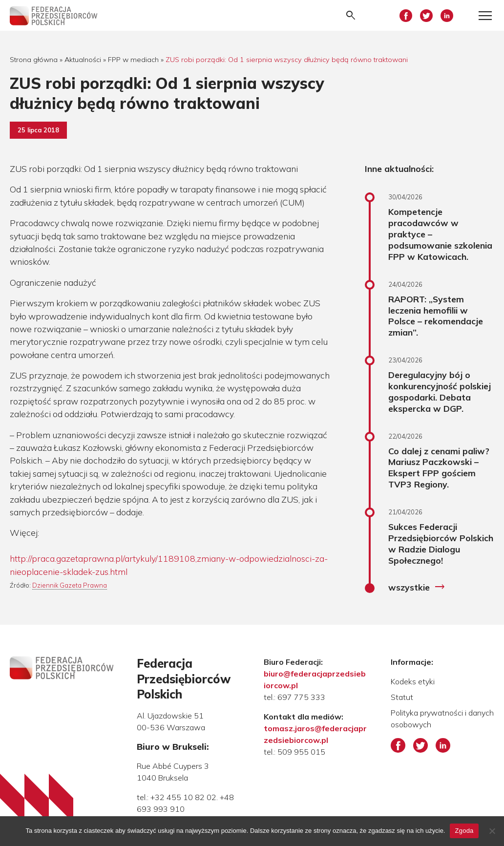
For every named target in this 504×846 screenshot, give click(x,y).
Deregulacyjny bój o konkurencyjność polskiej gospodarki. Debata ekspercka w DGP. (440, 391)
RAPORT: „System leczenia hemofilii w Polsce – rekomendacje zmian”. (436, 316)
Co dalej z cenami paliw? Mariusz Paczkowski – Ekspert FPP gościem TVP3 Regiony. (439, 468)
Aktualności (83, 60)
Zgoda (464, 831)
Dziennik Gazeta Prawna (70, 585)
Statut (402, 697)
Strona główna (34, 60)
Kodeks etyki (413, 681)
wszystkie (417, 587)
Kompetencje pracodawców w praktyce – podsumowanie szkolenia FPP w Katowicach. (440, 234)
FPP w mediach (133, 60)
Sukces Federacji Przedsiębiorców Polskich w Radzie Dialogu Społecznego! (441, 543)
